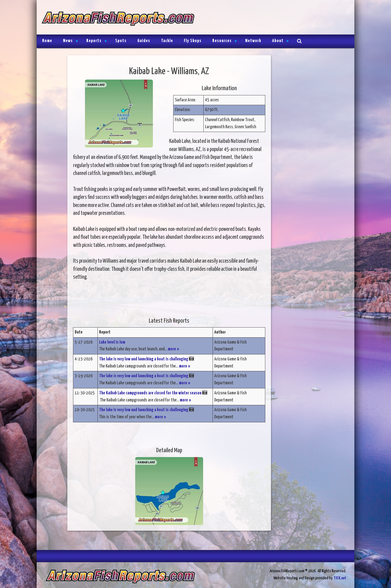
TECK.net (340, 578)
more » (174, 349)
